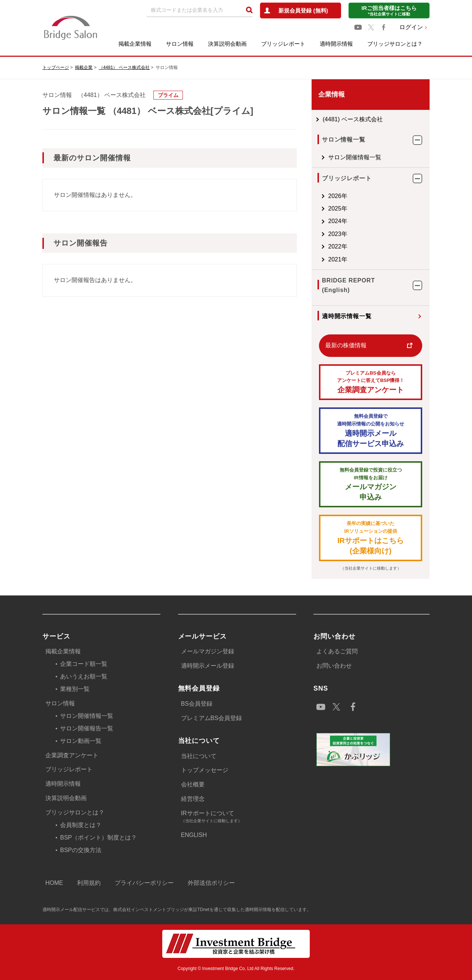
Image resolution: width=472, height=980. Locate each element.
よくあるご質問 (337, 651)
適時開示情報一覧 (347, 316)
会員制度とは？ (81, 825)
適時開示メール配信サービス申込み (371, 430)
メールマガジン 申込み (371, 484)
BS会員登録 (197, 704)
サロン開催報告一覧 (87, 728)
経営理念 (193, 799)
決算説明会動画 (227, 44)
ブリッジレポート (283, 44)
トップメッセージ (205, 770)
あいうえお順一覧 (84, 676)
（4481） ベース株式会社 (124, 67)
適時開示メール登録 (208, 666)
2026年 (338, 196)
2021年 (338, 259)
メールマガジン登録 (208, 651)
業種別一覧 (75, 689)
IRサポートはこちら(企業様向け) (371, 537)
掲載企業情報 (135, 44)
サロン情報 (180, 44)
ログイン (411, 27)
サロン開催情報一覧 (355, 157)
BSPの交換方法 (81, 850)
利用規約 (89, 883)
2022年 (338, 246)
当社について (199, 756)
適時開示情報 (336, 44)
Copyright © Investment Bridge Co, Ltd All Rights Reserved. (236, 969)
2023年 (338, 234)
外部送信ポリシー (211, 883)
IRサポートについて (239, 817)
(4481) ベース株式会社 (353, 119)
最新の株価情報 (346, 345)
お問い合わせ (334, 666)
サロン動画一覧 (81, 741)
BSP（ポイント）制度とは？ (98, 837)
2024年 (338, 221)
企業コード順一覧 (84, 664)
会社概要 (193, 784)
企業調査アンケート (371, 382)
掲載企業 (84, 67)
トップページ (56, 67)
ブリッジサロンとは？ (395, 44)
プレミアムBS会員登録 (211, 718)
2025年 (338, 208)
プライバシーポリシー (144, 883)
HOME (54, 883)
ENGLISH (194, 835)
